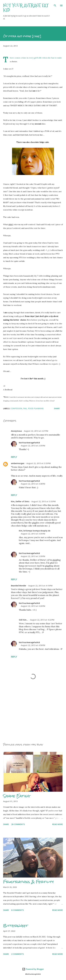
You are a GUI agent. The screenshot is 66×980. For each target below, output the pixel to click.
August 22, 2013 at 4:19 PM (40, 586)
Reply (14, 457)
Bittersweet (16, 926)
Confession (16, 408)
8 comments (17, 910)
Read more (58, 824)
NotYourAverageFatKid (29, 443)
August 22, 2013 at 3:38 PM (33, 484)
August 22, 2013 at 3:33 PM (39, 463)
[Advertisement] (33, 715)
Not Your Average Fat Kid (26, 8)
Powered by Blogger (33, 969)
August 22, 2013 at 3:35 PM (33, 534)
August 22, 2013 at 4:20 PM (33, 606)
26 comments (18, 824)
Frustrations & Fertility (28, 882)
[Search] (55, 5)
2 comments (17, 954)
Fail (25, 408)
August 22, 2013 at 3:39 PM (33, 556)
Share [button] (57, 408)
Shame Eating (16, 796)
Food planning (36, 408)
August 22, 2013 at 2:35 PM (33, 446)
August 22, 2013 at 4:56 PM (33, 645)
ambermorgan (18, 463)
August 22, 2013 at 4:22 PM (42, 620)
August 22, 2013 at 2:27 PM (36, 431)
